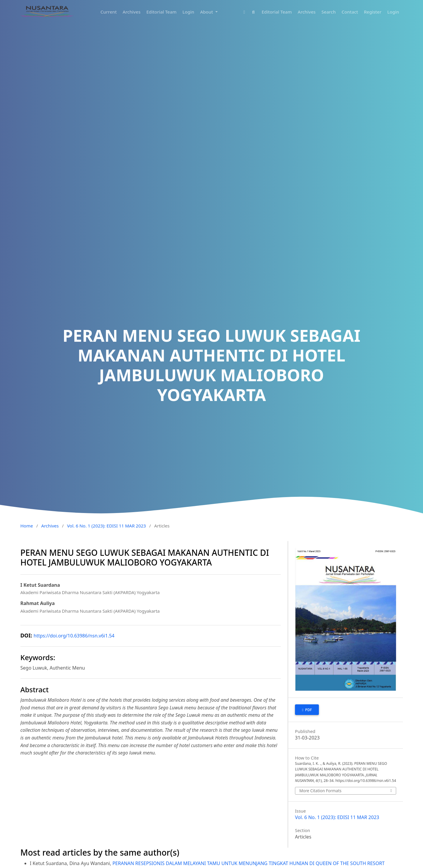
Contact (350, 12)
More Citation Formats (320, 791)
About (207, 12)
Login (188, 12)
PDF (308, 710)
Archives (132, 12)
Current (109, 12)
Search (329, 12)
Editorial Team (161, 12)
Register (373, 12)
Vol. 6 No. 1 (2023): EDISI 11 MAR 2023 (106, 526)
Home (27, 526)
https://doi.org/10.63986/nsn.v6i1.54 (74, 636)
